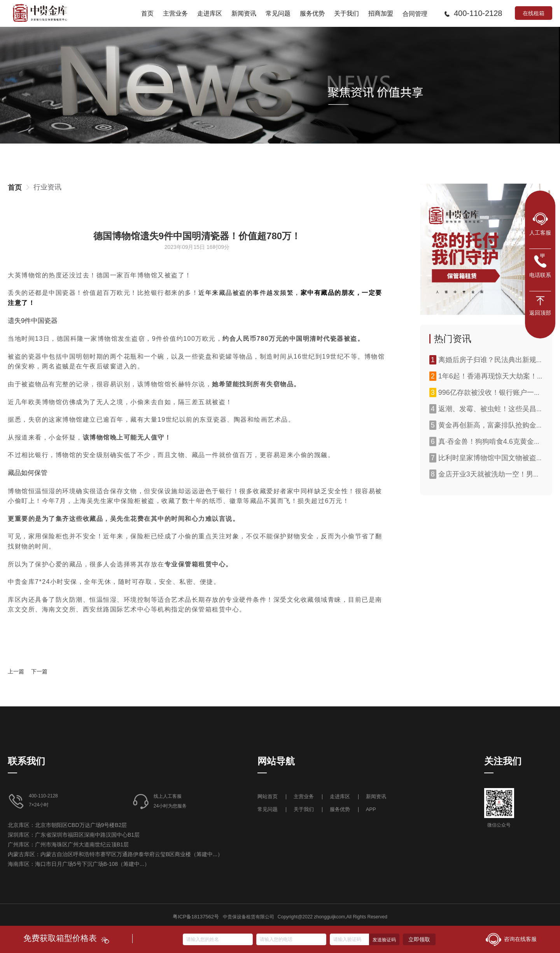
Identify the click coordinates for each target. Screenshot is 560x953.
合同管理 (415, 14)
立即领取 (419, 939)
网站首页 (268, 796)
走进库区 (341, 796)
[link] (15, 187)
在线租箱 (534, 13)
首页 (15, 187)
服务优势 (340, 809)
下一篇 (39, 671)
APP (371, 809)
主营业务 (304, 796)
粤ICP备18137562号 (196, 917)
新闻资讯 (376, 796)
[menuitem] (147, 13)
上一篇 (16, 671)
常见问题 (268, 809)
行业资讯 (47, 187)
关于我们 (304, 809)
